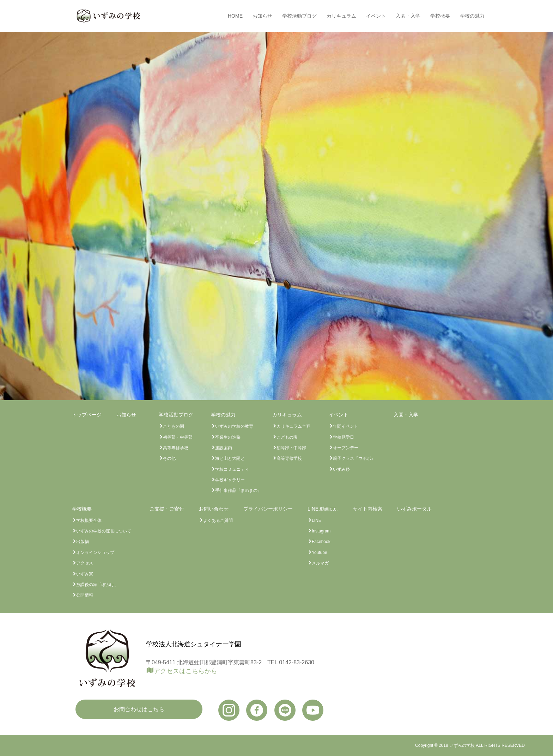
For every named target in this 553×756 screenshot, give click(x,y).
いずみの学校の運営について (104, 531)
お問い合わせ (214, 509)
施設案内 (224, 448)
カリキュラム (341, 16)
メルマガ (320, 563)
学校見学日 (344, 437)
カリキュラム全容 (293, 426)
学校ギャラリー (230, 480)
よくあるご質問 (218, 520)
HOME (235, 16)
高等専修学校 (176, 448)
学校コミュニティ (232, 469)
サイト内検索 (367, 509)
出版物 (83, 542)
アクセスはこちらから (186, 671)
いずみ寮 (85, 574)
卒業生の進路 (228, 437)
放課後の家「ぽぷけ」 (97, 585)
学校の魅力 (472, 16)
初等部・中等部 (178, 437)
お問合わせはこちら (139, 709)
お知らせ (262, 16)
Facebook (321, 542)
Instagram (321, 531)
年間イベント (346, 426)
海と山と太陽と (230, 458)
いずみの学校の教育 (234, 426)
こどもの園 (174, 426)
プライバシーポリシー (268, 509)
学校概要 (440, 16)
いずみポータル (414, 509)
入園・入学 (408, 16)
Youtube (320, 553)
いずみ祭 (341, 469)
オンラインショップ (95, 553)
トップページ (87, 415)
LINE (317, 520)
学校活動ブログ (299, 16)
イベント (376, 16)
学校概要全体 (89, 520)
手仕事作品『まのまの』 (238, 490)
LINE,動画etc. (323, 509)
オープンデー (346, 448)
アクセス (85, 563)
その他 (169, 458)
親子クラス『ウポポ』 (354, 458)
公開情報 (85, 595)
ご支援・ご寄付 (167, 509)
